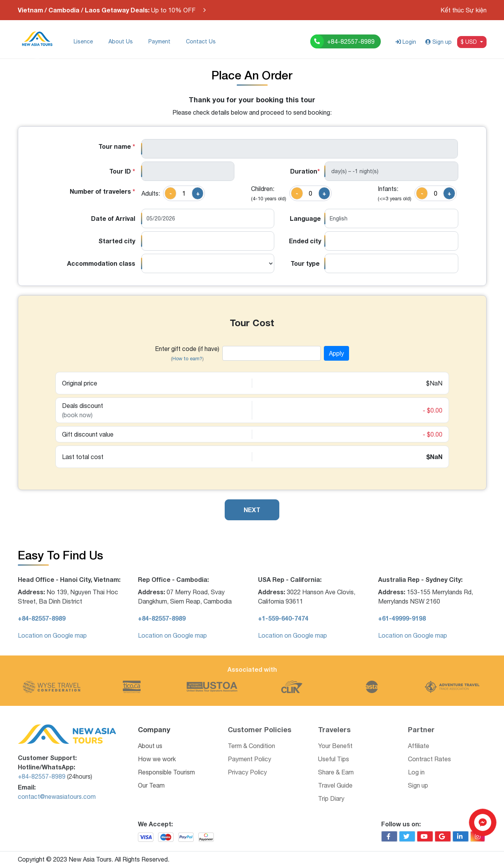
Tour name (117, 146)
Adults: (151, 193)
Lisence (83, 41)
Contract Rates (429, 759)
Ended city (305, 241)
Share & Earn (336, 772)
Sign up (439, 42)
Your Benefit (335, 746)
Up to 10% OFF (107, 10)
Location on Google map (52, 635)
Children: (269, 193)
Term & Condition (251, 746)
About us (150, 746)
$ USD (470, 42)
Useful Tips (334, 759)
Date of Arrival (113, 218)
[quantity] (184, 193)
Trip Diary (331, 798)
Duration (305, 171)
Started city (117, 241)
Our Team (151, 785)
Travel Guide (335, 785)
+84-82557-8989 (42, 776)
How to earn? (187, 359)
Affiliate (419, 746)
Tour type (305, 263)
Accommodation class (101, 263)
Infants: (395, 193)
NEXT (252, 510)
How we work (157, 759)
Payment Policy (249, 759)
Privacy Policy (247, 772)
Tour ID (122, 171)
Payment (159, 41)
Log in (416, 772)
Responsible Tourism (166, 772)
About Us (121, 41)
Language (305, 218)
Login (406, 42)
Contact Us (201, 41)
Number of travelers (102, 191)
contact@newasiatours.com (57, 796)
